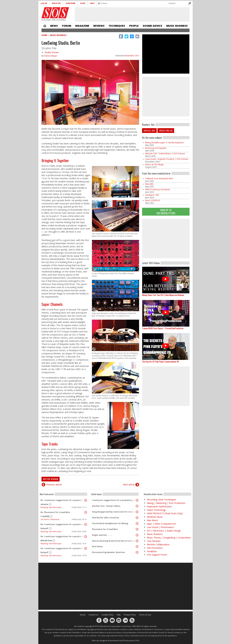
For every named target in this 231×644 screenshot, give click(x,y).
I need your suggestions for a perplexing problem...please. (114, 500)
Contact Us (93, 615)
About (83, 615)
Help (92, 3)
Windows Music (155, 517)
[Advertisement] (166, 239)
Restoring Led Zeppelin (156, 148)
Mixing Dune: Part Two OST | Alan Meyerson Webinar (163, 295)
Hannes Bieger (51, 56)
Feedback (152, 551)
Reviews (99, 26)
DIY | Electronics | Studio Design (164, 531)
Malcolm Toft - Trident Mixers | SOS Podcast (165, 154)
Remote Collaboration (158, 544)
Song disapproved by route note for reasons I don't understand (114, 512)
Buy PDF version (51, 479)
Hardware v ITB (152, 195)
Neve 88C (149, 184)
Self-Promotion (155, 548)
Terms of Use (145, 615)
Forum (67, 26)
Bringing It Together (55, 160)
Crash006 (45, 516)
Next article (129, 484)
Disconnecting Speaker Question (108, 552)
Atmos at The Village (154, 165)
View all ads (149, 130)
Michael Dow (46, 541)
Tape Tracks (50, 444)
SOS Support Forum (157, 555)
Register (56, 3)
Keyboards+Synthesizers (159, 506)
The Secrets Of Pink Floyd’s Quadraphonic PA (161, 361)
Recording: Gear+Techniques (51, 507)
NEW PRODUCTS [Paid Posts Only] (165, 513)
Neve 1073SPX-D (153, 200)
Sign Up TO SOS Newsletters (166, 212)
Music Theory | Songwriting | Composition (169, 538)
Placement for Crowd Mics (105, 529)
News (54, 26)
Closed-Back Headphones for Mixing (110, 523)
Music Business (177, 26)
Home (45, 26)
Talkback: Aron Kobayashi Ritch (159, 178)
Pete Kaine (97, 546)
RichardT (44, 528)
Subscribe (70, 3)
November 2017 (132, 56)
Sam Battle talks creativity (105, 518)
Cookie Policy (107, 615)
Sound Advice (152, 26)
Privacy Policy (130, 615)
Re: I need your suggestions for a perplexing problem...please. (63, 500)
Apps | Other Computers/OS (161, 524)
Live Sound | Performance (50, 519)
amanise (44, 504)
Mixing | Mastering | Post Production (166, 503)
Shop (83, 3)
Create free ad (166, 130)
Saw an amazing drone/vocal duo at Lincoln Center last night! (114, 541)
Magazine (82, 26)
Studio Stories (52, 52)
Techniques (117, 26)
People (134, 26)
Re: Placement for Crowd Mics (55, 512)
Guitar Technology (156, 510)
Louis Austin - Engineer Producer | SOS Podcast (167, 159)
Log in (44, 3)
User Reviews (154, 541)
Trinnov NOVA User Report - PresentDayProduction (163, 328)
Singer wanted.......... (102, 535)
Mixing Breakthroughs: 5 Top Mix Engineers (165, 143)
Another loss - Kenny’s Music (106, 506)
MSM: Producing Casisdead (158, 189)
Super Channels (52, 304)
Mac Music (152, 520)
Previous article (54, 484)
